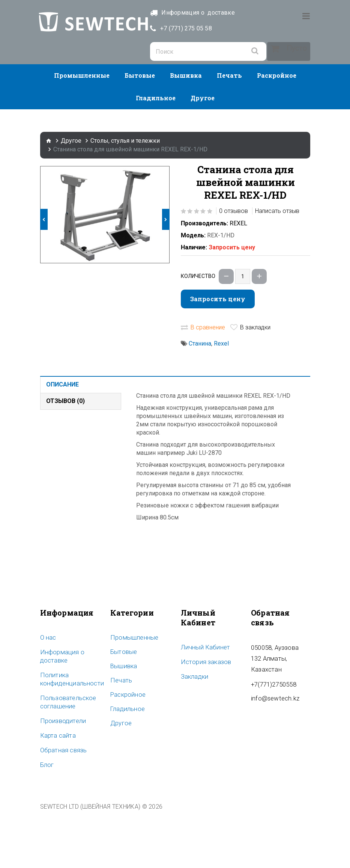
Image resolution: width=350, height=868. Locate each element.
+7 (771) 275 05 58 (207, 28)
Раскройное (277, 130)
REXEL (238, 278)
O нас (48, 692)
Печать (229, 130)
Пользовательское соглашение (66, 756)
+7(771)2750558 (272, 728)
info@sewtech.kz (273, 741)
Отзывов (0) (65, 456)
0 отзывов (234, 266)
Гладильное (156, 153)
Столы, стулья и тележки (125, 195)
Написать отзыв (277, 266)
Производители (61, 774)
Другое (203, 153)
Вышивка (186, 130)
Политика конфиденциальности (69, 733)
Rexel (221, 398)
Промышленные (82, 130)
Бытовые (140, 130)
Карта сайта (56, 788)
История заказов (204, 716)
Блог (46, 817)
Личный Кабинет (203, 702)
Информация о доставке (60, 711)
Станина (200, 398)
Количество (198, 331)
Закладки (194, 731)
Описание (62, 439)
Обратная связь (62, 803)
